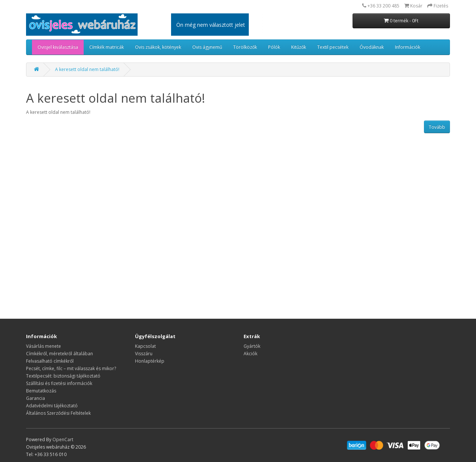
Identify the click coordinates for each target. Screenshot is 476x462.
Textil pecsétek (333, 47)
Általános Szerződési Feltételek (58, 413)
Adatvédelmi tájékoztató (52, 406)
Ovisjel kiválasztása (58, 47)
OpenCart (63, 439)
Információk (408, 47)
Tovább (437, 127)
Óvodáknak (372, 47)
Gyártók (252, 346)
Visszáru (144, 354)
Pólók (274, 47)
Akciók (250, 354)
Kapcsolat (145, 346)
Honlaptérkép (150, 361)
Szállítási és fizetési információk (59, 383)
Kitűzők (299, 47)
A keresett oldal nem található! (87, 69)
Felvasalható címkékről (50, 361)
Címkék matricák (107, 47)
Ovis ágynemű (207, 47)
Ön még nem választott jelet (211, 25)
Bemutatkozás (41, 391)
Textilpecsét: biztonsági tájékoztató (63, 376)
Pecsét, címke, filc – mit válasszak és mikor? (71, 368)
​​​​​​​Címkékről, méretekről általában (59, 354)
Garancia (36, 398)
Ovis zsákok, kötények (158, 47)
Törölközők (245, 47)
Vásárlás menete (44, 346)
